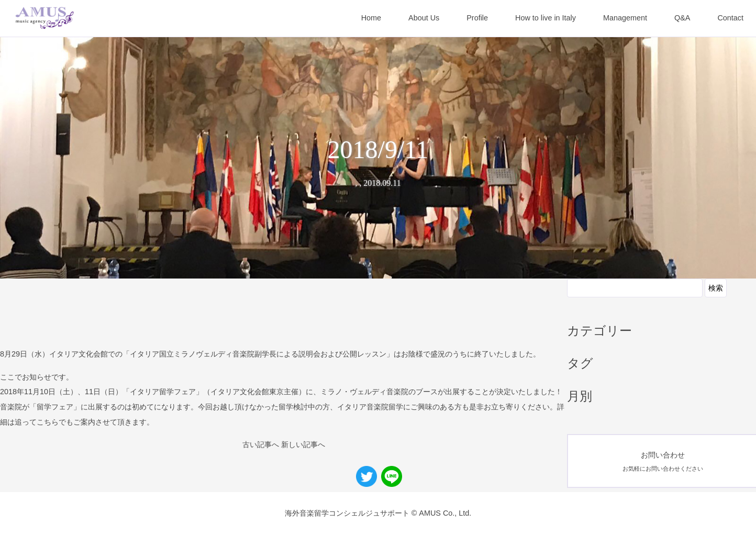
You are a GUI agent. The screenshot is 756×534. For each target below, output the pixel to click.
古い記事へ (261, 444)
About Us (424, 18)
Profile (477, 18)
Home (371, 18)
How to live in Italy (546, 18)
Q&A (682, 18)
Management (625, 18)
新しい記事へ (303, 444)
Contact (730, 18)
